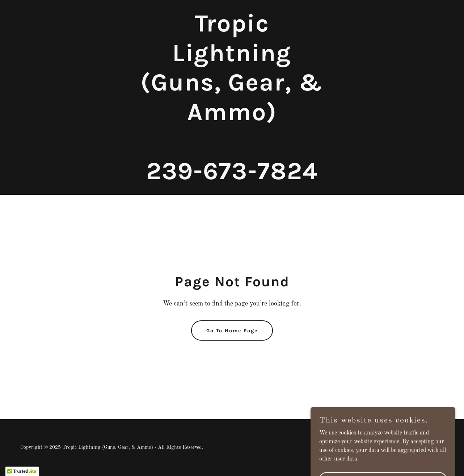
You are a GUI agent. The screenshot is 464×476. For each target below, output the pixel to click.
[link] (232, 178)
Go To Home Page (232, 331)
